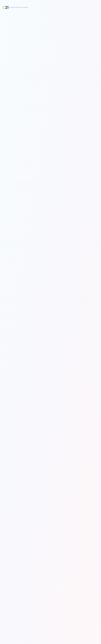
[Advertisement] (50, 21)
